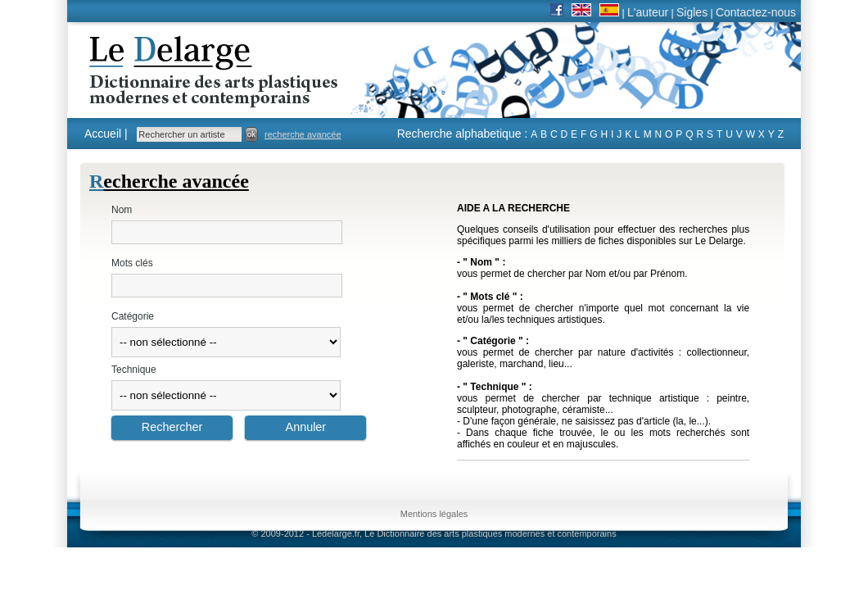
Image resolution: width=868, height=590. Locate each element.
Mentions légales (434, 514)
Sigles (692, 12)
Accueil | (106, 134)
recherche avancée (303, 134)
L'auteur (648, 12)
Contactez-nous (756, 12)
